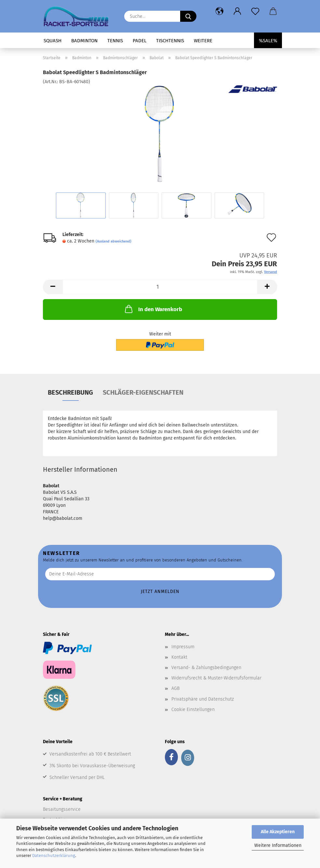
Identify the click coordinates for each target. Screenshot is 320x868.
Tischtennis (170, 41)
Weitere (203, 41)
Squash (53, 41)
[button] (219, 11)
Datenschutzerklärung (54, 855)
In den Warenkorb (153, 309)
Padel (140, 41)
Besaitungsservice (62, 809)
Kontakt (179, 657)
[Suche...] (188, 16)
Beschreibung (70, 392)
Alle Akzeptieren (278, 832)
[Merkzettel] (255, 11)
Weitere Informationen (278, 845)
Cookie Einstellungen (193, 710)
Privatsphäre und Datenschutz (203, 699)
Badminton (84, 41)
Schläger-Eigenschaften (143, 392)
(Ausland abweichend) (113, 241)
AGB (175, 688)
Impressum (183, 647)
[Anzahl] (160, 287)
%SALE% (268, 41)
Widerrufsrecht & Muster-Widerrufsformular (216, 678)
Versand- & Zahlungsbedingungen (206, 668)
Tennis (115, 41)
